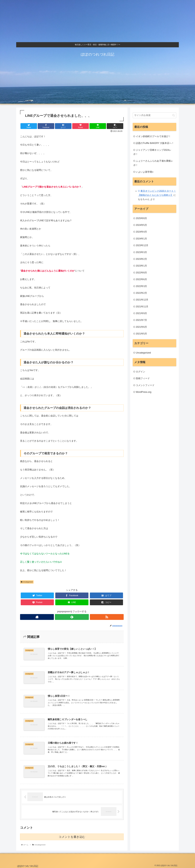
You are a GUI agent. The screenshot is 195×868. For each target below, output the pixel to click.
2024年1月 (141, 239)
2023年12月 (142, 245)
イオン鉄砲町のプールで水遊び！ (153, 136)
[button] (174, 115)
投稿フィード (143, 378)
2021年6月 (141, 327)
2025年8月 (141, 218)
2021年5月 (141, 334)
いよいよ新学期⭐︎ (145, 172)
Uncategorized (27, 582)
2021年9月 (141, 313)
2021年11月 (142, 307)
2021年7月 (141, 320)
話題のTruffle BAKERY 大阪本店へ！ (155, 143)
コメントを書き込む (72, 837)
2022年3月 (141, 286)
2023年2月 (141, 259)
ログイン (140, 372)
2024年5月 (141, 225)
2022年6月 (141, 279)
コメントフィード (145, 385)
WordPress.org (144, 392)
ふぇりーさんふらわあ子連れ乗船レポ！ (153, 163)
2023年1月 (141, 266)
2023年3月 (141, 252)
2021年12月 (142, 300)
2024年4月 (141, 232)
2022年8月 (141, 273)
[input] (154, 115)
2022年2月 (141, 293)
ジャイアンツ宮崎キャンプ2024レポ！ (152, 152)
